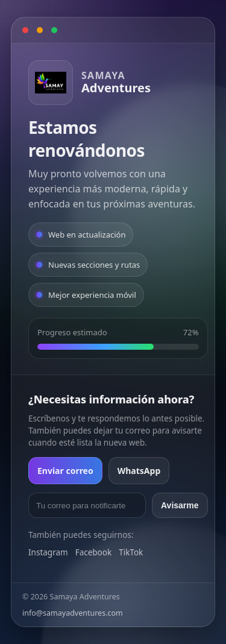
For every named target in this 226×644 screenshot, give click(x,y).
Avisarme (180, 505)
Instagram (48, 552)
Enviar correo (65, 471)
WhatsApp (139, 471)
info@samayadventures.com (73, 613)
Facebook (94, 552)
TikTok (131, 552)
